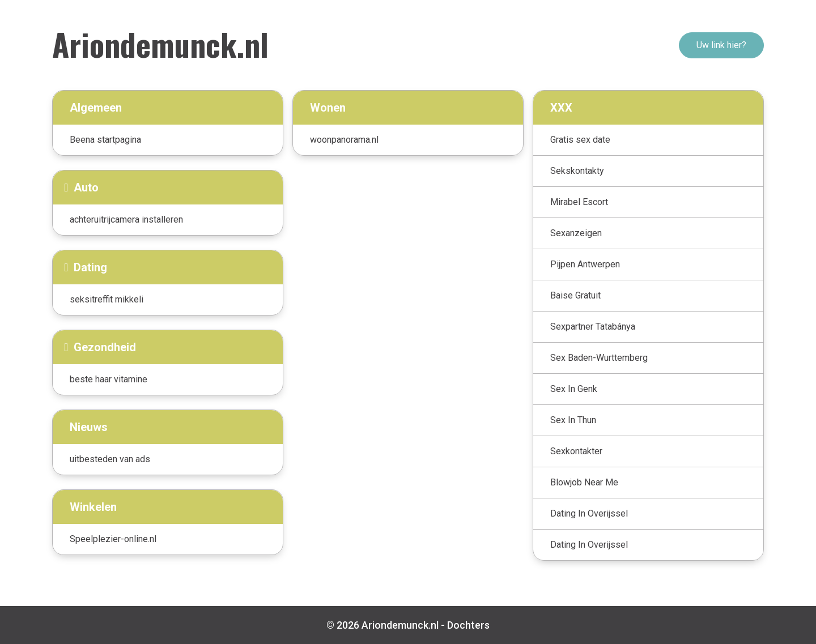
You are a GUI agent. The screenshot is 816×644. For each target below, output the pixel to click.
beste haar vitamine (109, 379)
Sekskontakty (577, 171)
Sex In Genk (574, 389)
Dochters (468, 625)
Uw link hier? (721, 45)
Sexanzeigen (576, 233)
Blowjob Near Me (584, 482)
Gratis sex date (580, 140)
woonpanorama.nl (344, 140)
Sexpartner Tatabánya (593, 327)
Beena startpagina (105, 140)
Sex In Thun (573, 420)
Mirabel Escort (579, 202)
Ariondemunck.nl (160, 44)
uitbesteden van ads (110, 459)
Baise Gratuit (575, 295)
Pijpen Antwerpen (585, 264)
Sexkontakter (576, 451)
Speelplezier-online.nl (113, 539)
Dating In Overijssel (589, 513)
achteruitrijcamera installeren (126, 219)
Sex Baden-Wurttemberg (599, 358)
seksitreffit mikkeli (107, 299)
